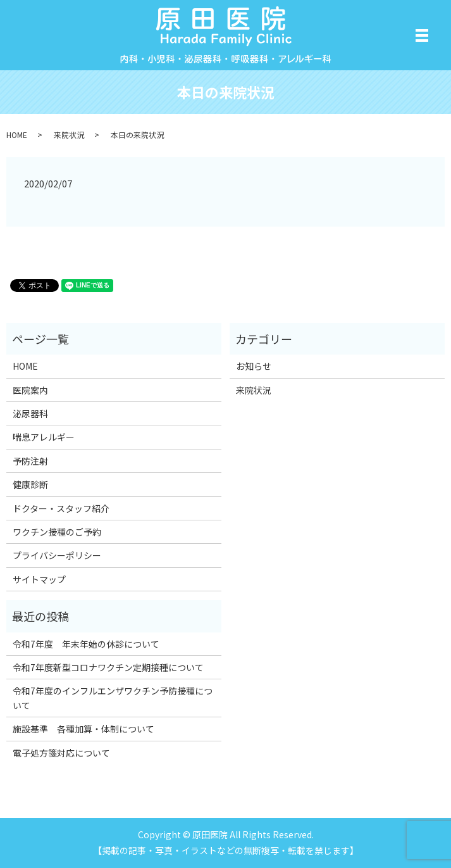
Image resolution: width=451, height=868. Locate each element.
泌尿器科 (30, 413)
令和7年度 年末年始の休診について (86, 644)
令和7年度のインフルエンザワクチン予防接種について (113, 698)
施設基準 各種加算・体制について (83, 729)
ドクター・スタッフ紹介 (61, 508)
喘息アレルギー (44, 437)
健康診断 (30, 484)
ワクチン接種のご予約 (57, 532)
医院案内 (30, 390)
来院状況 (69, 135)
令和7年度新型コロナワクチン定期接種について (108, 667)
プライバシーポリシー (57, 555)
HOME (17, 135)
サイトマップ (39, 579)
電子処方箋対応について (61, 753)
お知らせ (254, 366)
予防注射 (30, 461)
